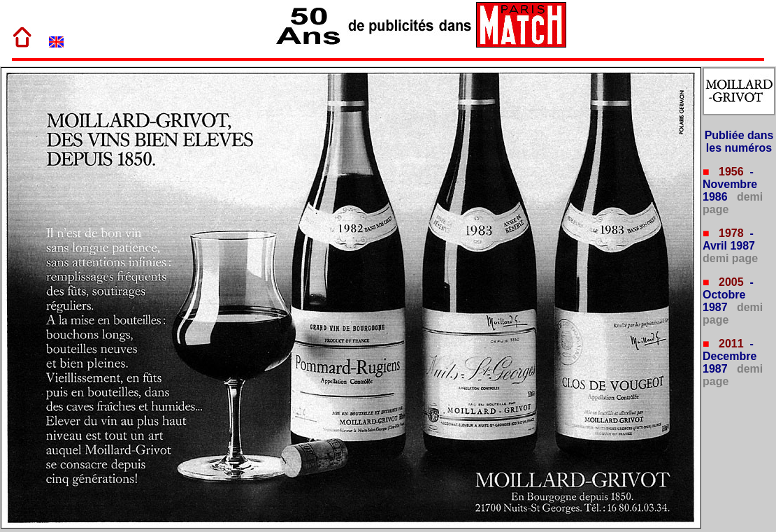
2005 (730, 282)
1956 (730, 172)
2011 (730, 344)
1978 (730, 233)
